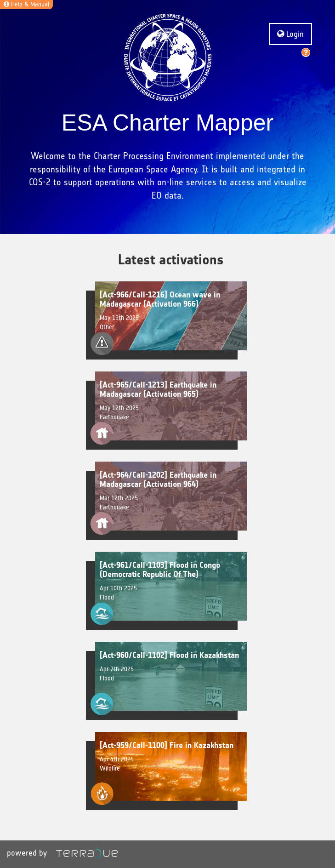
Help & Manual (26, 4)
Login (290, 34)
